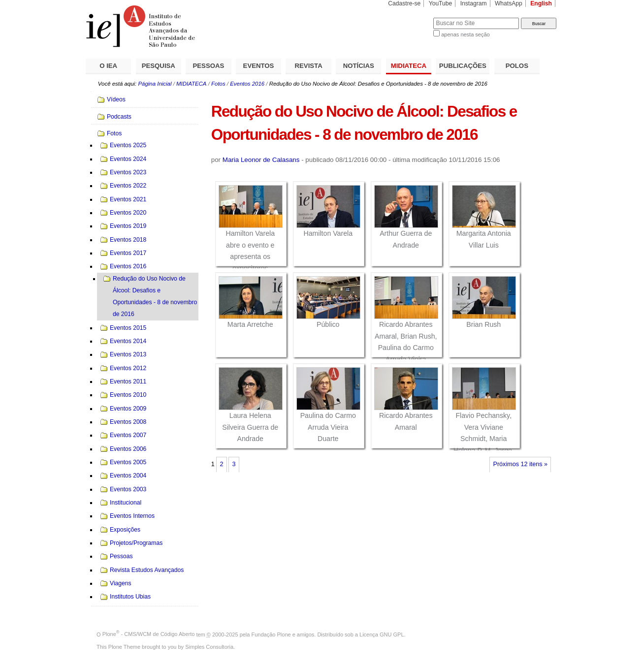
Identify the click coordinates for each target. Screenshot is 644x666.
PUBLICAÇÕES (463, 66)
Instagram (474, 3)
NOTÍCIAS (359, 66)
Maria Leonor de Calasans (261, 160)
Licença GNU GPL (382, 634)
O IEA (108, 66)
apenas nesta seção (465, 34)
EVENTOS (259, 66)
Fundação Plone (271, 634)
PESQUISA (159, 66)
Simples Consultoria (209, 647)
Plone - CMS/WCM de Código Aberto (149, 634)
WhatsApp (509, 3)
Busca (409, 17)
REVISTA (309, 66)
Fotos (218, 84)
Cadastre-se (404, 3)
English (541, 3)
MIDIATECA (409, 66)
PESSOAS (209, 66)
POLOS (517, 66)
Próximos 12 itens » (520, 464)
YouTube (441, 3)
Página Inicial (155, 84)
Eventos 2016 (247, 84)
